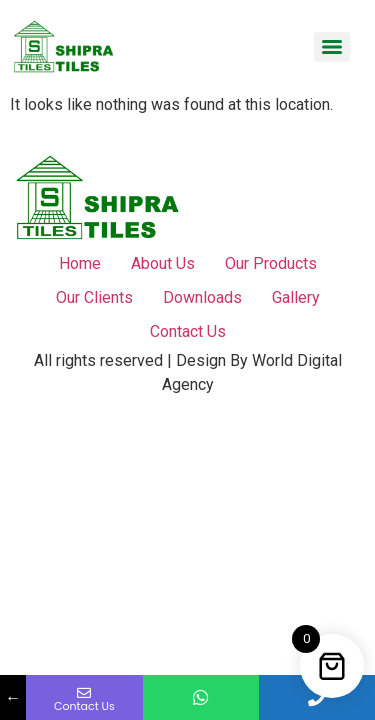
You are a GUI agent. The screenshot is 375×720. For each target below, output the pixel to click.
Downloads (202, 297)
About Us (163, 263)
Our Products (271, 263)
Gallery (296, 297)
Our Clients (94, 297)
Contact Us (188, 331)
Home (80, 263)
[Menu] (332, 47)
